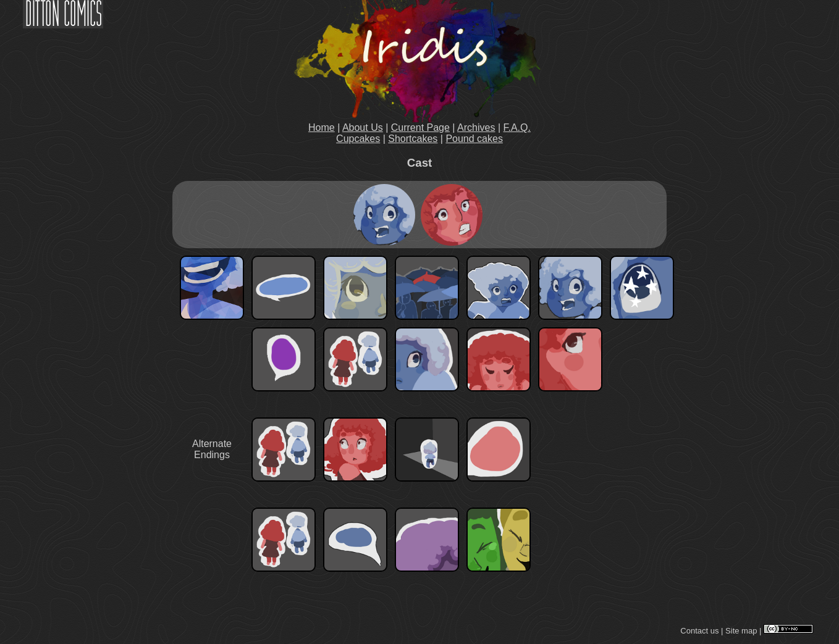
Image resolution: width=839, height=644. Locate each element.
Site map (741, 631)
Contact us (699, 631)
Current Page (420, 128)
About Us (363, 128)
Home (322, 128)
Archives (476, 128)
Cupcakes (358, 139)
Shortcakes (413, 139)
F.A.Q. (517, 128)
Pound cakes (474, 139)
